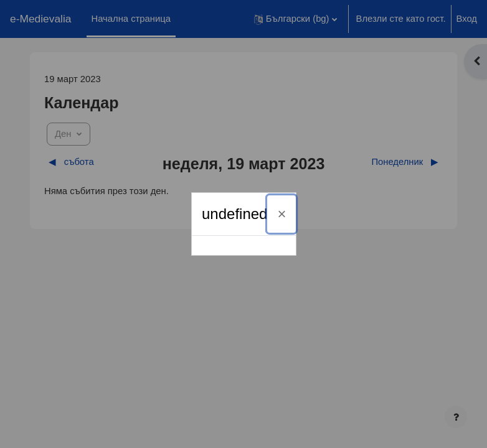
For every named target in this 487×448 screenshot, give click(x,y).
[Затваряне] (281, 214)
